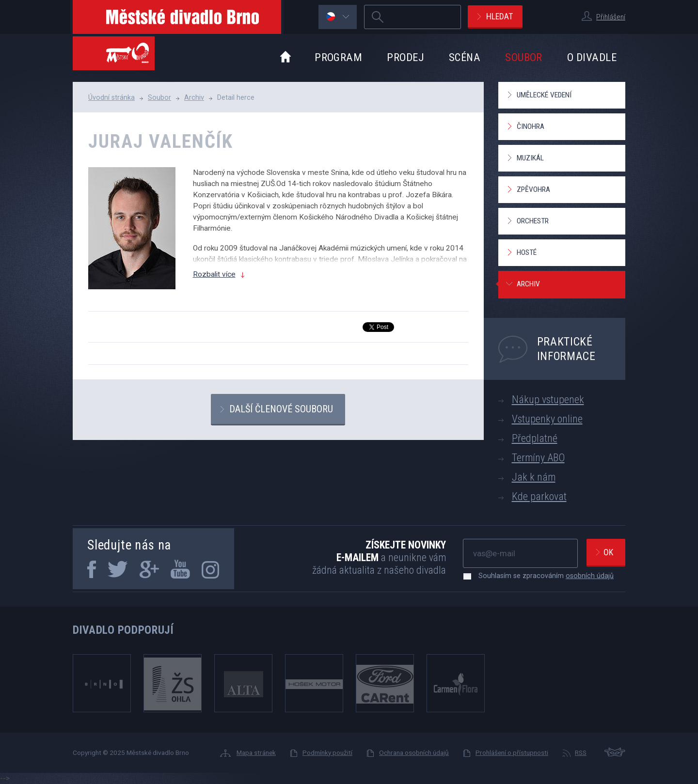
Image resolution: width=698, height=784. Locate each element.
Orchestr (533, 221)
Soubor (524, 57)
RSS (581, 753)
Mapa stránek (256, 753)
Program (338, 57)
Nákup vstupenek (548, 400)
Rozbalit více (214, 274)
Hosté (527, 252)
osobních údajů (590, 576)
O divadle (592, 57)
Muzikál (530, 158)
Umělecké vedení (544, 95)
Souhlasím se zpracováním (541, 576)
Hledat (500, 16)
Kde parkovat (539, 496)
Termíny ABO (538, 458)
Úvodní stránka (111, 97)
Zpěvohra (533, 189)
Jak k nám (534, 477)
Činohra (531, 126)
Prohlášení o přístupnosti (512, 753)
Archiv (194, 97)
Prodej (405, 57)
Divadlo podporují (123, 630)
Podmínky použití (327, 753)
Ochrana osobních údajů (414, 753)
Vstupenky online (547, 419)
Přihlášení (611, 17)
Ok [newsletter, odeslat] (608, 552)
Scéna (465, 57)
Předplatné (535, 438)
